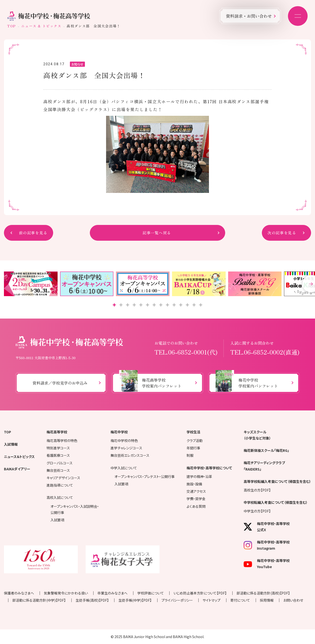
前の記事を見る (32, 233)
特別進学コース (58, 448)
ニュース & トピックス (41, 26)
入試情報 (11, 444)
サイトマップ (212, 600)
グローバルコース (60, 463)
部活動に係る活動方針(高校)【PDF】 (263, 593)
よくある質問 (196, 506)
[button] (114, 305)
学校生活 (193, 432)
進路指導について (60, 485)
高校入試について (60, 497)
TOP (12, 26)
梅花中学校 (119, 432)
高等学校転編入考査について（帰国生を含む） (277, 481)
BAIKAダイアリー (17, 469)
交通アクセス (196, 491)
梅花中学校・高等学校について (209, 468)
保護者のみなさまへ (19, 593)
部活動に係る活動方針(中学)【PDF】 (39, 600)
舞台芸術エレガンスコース (130, 455)
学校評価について (151, 593)
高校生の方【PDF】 (257, 490)
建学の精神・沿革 (199, 476)
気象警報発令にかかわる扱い (66, 593)
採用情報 (267, 600)
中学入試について (124, 468)
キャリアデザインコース (63, 478)
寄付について (240, 600)
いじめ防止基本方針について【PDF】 (200, 593)
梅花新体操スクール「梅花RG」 (266, 450)
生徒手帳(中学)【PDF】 (135, 600)
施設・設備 (194, 484)
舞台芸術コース (58, 470)
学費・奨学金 (196, 499)
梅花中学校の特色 (124, 441)
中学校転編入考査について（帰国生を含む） (276, 502)
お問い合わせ (293, 600)
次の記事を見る (283, 233)
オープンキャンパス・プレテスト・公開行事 (145, 476)
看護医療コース (58, 455)
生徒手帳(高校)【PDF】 (92, 600)
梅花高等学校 (57, 432)
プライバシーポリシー (177, 600)
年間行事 (193, 448)
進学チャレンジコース (126, 448)
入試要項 (57, 520)
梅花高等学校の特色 (62, 441)
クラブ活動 (195, 441)
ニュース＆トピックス (19, 457)
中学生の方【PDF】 (257, 511)
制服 (190, 455)
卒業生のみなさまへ (112, 593)
